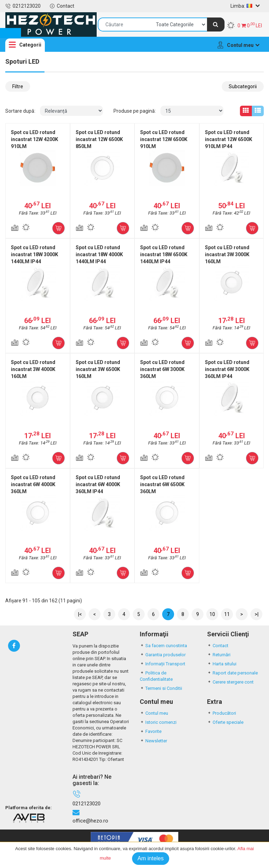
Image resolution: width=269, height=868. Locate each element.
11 (227, 614)
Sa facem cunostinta (163, 646)
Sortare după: (20, 111)
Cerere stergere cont (230, 682)
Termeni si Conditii (161, 688)
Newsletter (153, 741)
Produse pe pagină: (135, 111)
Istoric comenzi (158, 722)
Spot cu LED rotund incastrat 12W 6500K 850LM (99, 139)
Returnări (219, 655)
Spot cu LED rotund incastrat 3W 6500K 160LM (98, 369)
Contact (62, 6)
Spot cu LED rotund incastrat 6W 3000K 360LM (162, 369)
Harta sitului (222, 664)
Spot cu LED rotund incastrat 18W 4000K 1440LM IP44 (99, 254)
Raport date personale (232, 673)
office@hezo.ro (90, 821)
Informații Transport (163, 664)
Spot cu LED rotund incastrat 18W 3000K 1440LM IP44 (35, 254)
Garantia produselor (163, 655)
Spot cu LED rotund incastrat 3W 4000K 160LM (33, 369)
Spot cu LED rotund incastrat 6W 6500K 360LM (162, 484)
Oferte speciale (225, 722)
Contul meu (154, 713)
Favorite (151, 731)
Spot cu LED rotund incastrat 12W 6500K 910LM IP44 (229, 139)
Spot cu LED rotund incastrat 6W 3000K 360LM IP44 (227, 369)
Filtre (18, 86)
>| (257, 614)
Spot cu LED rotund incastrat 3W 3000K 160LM (227, 254)
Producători (222, 713)
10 (212, 614)
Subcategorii (243, 86)
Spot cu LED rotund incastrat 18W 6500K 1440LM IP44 (164, 254)
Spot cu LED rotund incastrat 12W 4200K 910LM (35, 139)
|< (80, 614)
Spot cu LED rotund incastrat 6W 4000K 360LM (33, 484)
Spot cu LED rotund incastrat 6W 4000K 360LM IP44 (98, 484)
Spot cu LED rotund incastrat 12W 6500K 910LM (164, 139)
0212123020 (23, 6)
